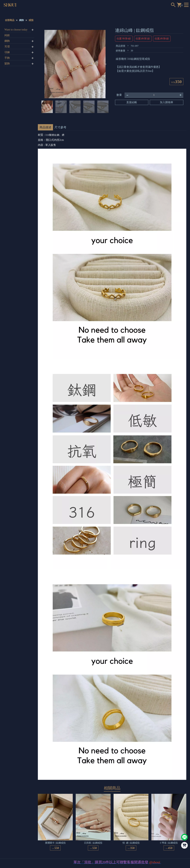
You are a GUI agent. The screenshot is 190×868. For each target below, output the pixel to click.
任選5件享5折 (143, 39)
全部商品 (10, 20)
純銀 (7, 35)
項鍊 (7, 52)
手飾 (7, 58)
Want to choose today (16, 30)
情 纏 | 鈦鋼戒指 (131, 843)
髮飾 (7, 63)
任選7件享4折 (124, 39)
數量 (119, 95)
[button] (106, 64)
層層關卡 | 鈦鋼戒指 (55, 843)
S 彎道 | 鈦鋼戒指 (169, 843)
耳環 (7, 47)
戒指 (31, 20)
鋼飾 (22, 20)
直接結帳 (132, 102)
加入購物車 (167, 102)
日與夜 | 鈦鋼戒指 (93, 843)
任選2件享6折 (162, 39)
